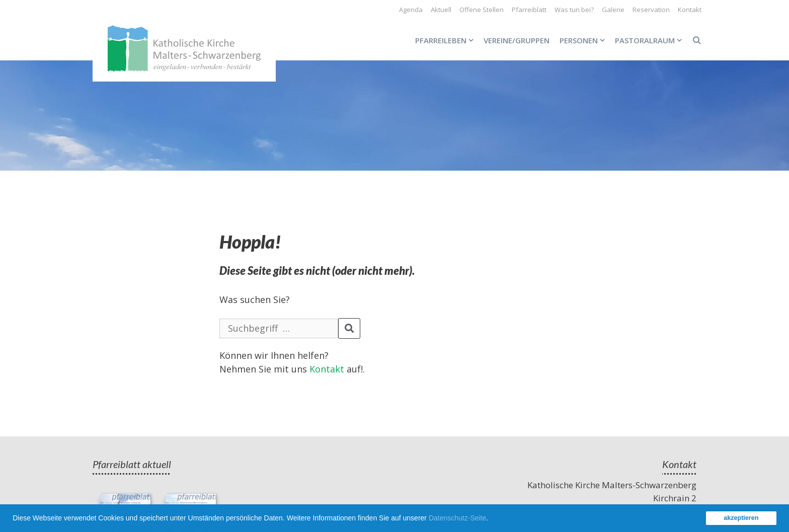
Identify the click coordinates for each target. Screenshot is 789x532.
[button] (492, 519)
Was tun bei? (574, 10)
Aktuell (441, 10)
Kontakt (690, 10)
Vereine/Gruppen (517, 40)
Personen (585, 40)
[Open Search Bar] (697, 40)
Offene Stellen (482, 10)
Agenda (411, 10)
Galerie (613, 10)
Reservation (651, 10)
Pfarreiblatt (529, 10)
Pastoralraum (651, 40)
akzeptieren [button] (741, 518)
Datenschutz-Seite (457, 518)
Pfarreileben (447, 40)
